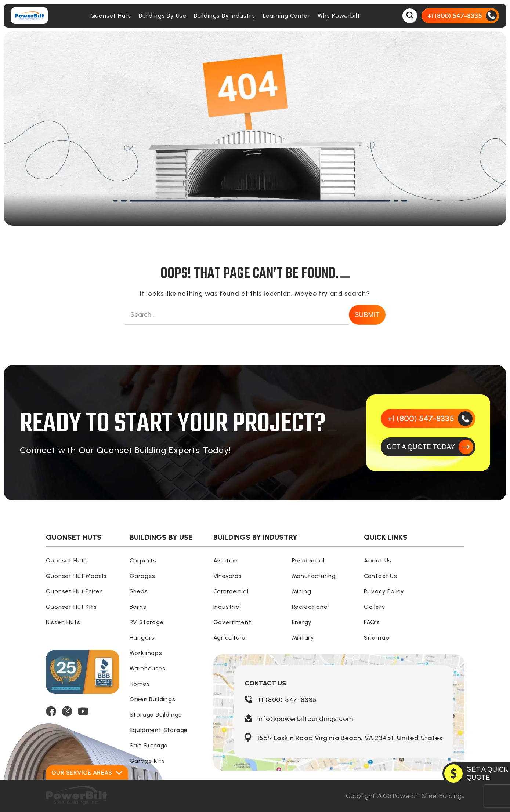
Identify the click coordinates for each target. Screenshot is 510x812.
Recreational (311, 607)
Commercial (231, 591)
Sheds (139, 591)
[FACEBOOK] (51, 711)
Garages (143, 576)
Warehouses (148, 668)
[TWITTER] (67, 711)
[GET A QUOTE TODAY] (428, 447)
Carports (143, 560)
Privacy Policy (384, 591)
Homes (140, 684)
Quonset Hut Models (76, 576)
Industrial (227, 607)
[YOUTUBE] (83, 711)
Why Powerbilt (339, 16)
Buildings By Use (163, 16)
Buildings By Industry (225, 16)
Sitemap (377, 638)
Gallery (375, 607)
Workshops (146, 653)
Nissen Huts (63, 622)
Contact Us (381, 576)
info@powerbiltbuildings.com (305, 719)
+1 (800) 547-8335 (287, 700)
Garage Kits (147, 761)
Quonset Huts (111, 16)
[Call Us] (460, 16)
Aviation (226, 560)
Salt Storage (149, 745)
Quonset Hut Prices (75, 591)
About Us (378, 560)
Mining (302, 591)
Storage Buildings (156, 715)
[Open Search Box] (410, 16)
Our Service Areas (87, 773)
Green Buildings (153, 699)
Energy (302, 622)
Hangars (142, 638)
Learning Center (287, 16)
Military (303, 638)
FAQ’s (372, 622)
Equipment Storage (159, 730)
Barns (138, 607)
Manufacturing (314, 576)
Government (232, 622)
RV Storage (147, 622)
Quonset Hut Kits (71, 607)
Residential (308, 560)
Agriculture (229, 638)
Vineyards (228, 576)
